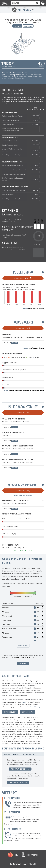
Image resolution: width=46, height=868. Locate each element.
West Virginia (21, 10)
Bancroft (8, 63)
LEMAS (42, 391)
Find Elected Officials (18, 783)
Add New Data (23, 663)
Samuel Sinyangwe (36, 707)
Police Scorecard (5, 3)
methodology (10, 712)
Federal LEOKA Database (36, 309)
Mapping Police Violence (36, 348)
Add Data (15, 343)
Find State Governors (20, 769)
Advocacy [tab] (7, 754)
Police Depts (17, 26)
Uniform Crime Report (15, 391)
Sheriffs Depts (28, 26)
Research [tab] (16, 754)
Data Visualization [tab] (29, 754)
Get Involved (33, 855)
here (23, 702)
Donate (16, 855)
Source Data (28, 712)
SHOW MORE (23, 646)
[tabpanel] (23, 772)
